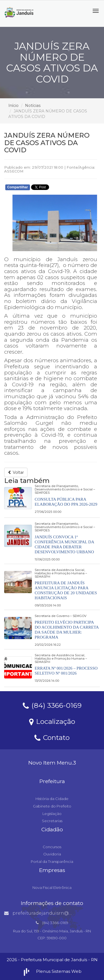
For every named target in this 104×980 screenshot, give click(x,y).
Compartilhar (18, 187)
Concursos (52, 847)
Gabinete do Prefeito (52, 806)
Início (13, 106)
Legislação (52, 814)
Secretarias (52, 821)
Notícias (33, 106)
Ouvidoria (52, 854)
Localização (52, 721)
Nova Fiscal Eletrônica (52, 888)
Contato (52, 737)
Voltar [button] (16, 472)
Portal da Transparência (52, 861)
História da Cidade (52, 799)
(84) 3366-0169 (52, 705)
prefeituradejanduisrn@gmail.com (49, 913)
